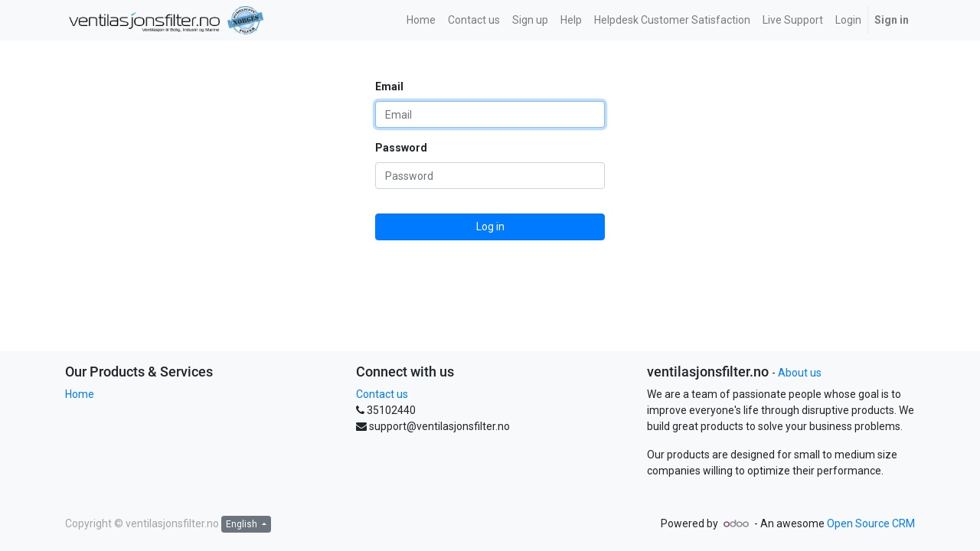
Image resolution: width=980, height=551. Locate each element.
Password (401, 148)
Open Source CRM (871, 523)
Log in (490, 227)
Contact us (382, 394)
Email (389, 86)
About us (800, 373)
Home (80, 394)
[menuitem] (421, 20)
